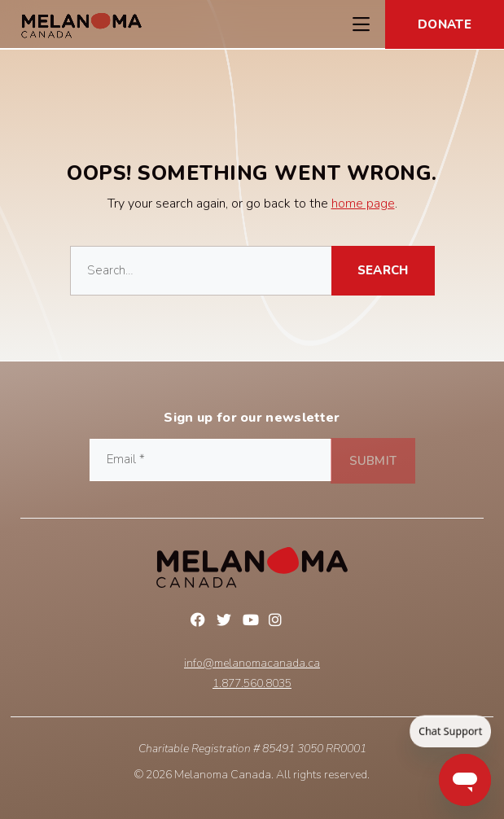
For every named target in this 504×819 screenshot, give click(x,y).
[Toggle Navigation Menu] (361, 24)
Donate (445, 24)
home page (363, 204)
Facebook (200, 622)
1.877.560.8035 (252, 684)
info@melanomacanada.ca (252, 664)
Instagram (278, 622)
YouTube (252, 622)
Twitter (226, 622)
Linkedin (305, 622)
